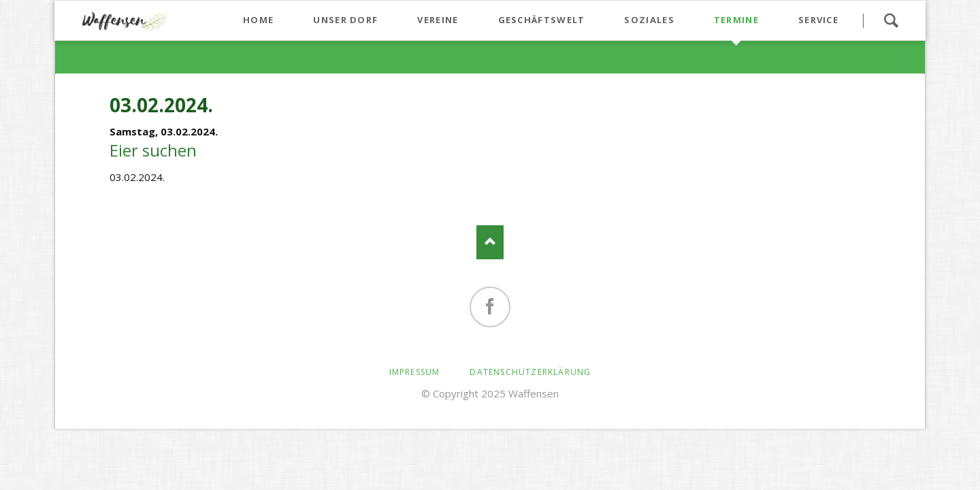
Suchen (891, 20)
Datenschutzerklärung (530, 372)
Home (258, 20)
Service (818, 20)
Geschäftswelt (542, 20)
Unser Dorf (345, 20)
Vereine (438, 20)
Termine (736, 20)
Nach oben (490, 242)
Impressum (415, 372)
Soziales (649, 20)
